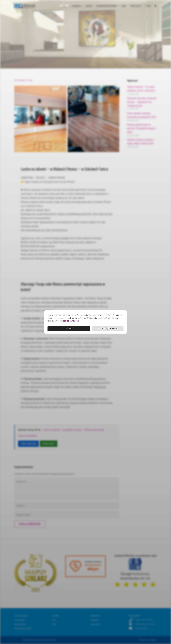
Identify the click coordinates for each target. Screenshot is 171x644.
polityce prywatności (71, 321)
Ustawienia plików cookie (108, 329)
